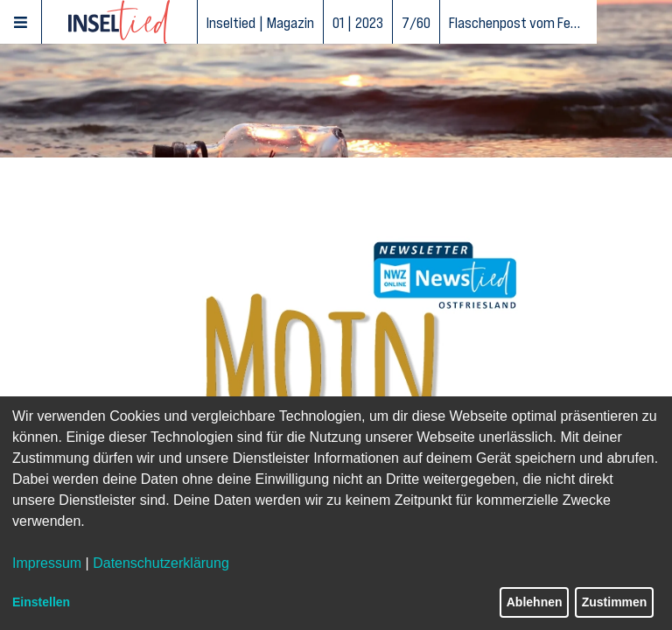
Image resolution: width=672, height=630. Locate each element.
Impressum (47, 563)
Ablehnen (535, 602)
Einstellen (41, 602)
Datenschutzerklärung (161, 563)
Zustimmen (615, 602)
